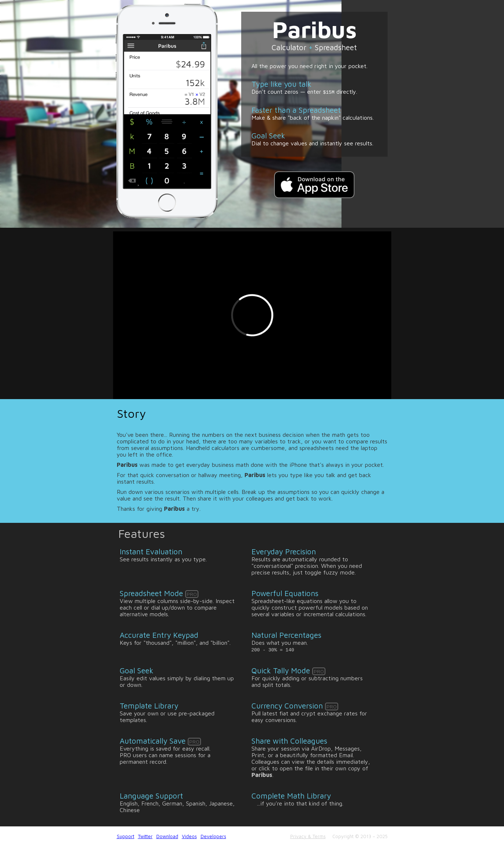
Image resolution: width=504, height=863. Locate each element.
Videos (189, 836)
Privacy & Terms (308, 836)
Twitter (145, 836)
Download (167, 836)
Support (126, 836)
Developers (213, 836)
